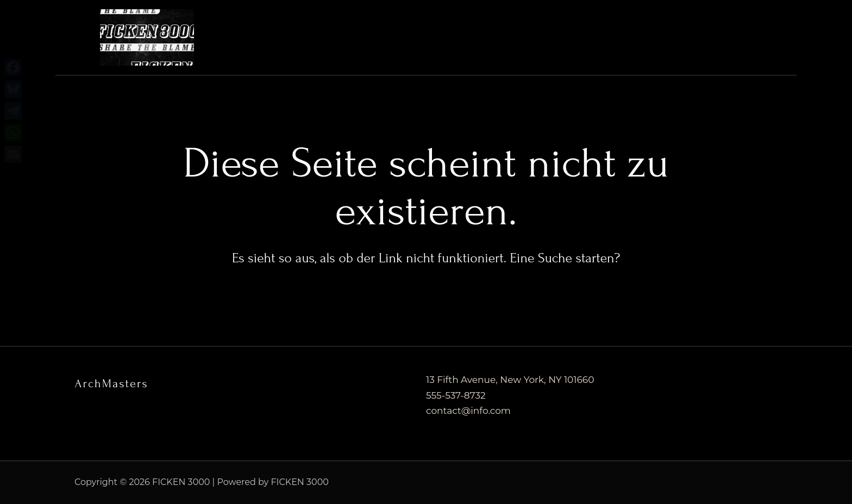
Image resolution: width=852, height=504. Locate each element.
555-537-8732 (456, 395)
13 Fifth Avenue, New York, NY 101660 (510, 380)
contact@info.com (468, 411)
